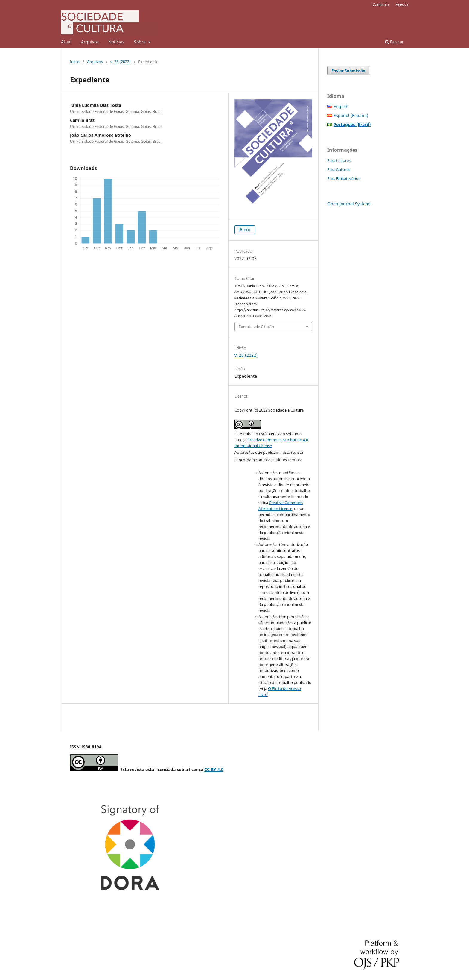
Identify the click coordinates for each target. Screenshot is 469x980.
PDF (247, 230)
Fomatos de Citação (256, 327)
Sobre (140, 42)
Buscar (394, 42)
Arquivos (90, 42)
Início (75, 62)
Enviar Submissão (348, 71)
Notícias (116, 42)
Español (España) (351, 115)
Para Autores (339, 169)
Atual (66, 42)
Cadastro (381, 4)
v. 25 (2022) (121, 62)
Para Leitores (339, 160)
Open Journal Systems (349, 204)
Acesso (402, 4)
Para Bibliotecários (344, 178)
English (341, 106)
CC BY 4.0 (214, 769)
